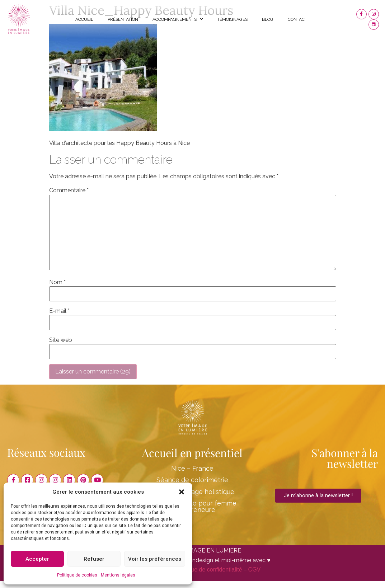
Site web (61, 340)
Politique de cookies (77, 575)
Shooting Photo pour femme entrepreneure (192, 506)
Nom (57, 282)
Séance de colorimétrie (192, 480)
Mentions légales (118, 575)
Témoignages (232, 19)
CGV (255, 570)
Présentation (123, 19)
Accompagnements (178, 19)
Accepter (37, 559)
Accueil (84, 19)
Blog (268, 19)
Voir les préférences (155, 559)
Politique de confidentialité (209, 570)
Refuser (94, 559)
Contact (297, 19)
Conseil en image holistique (192, 492)
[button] (182, 492)
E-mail (59, 311)
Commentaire (69, 190)
